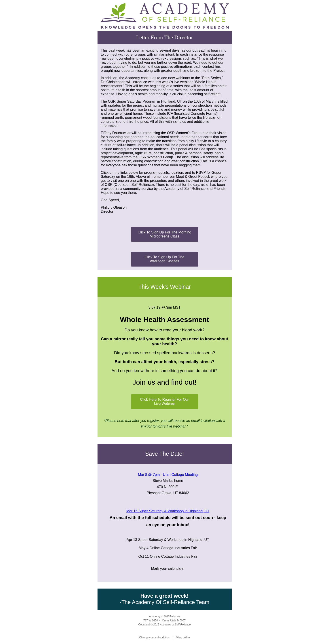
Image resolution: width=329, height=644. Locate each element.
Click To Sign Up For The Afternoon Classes (164, 259)
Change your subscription (154, 638)
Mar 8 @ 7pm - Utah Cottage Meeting (168, 475)
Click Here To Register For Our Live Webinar (164, 401)
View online (183, 638)
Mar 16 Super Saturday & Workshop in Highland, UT (168, 511)
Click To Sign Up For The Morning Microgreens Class (165, 234)
